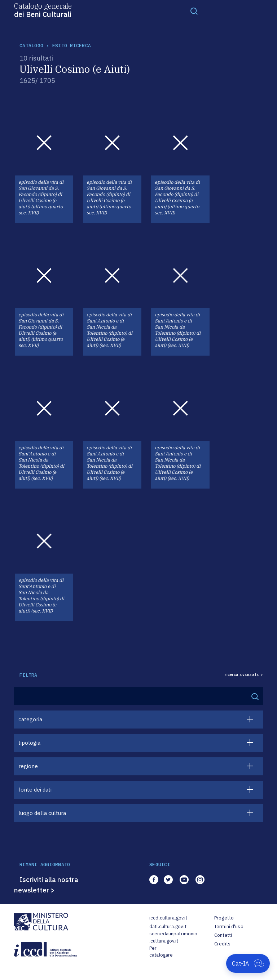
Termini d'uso (229, 926)
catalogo (31, 46)
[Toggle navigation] (194, 11)
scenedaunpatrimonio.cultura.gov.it (173, 937)
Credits (222, 944)
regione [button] (28, 766)
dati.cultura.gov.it (168, 926)
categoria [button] (30, 719)
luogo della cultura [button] (42, 813)
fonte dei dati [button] (35, 790)
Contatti (223, 935)
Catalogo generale (43, 10)
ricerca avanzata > (244, 675)
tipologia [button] (29, 743)
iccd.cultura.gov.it (168, 918)
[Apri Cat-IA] (248, 963)
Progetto (224, 918)
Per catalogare (161, 952)
